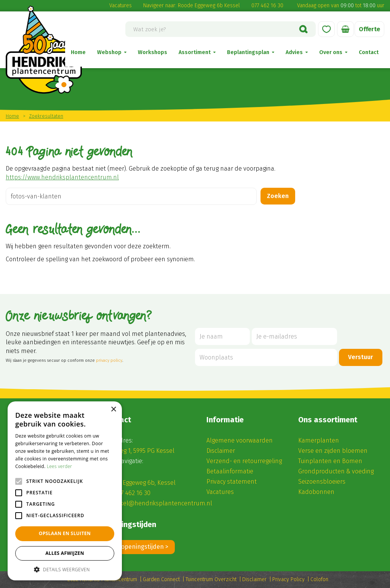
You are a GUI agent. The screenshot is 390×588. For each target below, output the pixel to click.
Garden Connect (161, 579)
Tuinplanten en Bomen (330, 461)
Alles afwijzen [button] (65, 553)
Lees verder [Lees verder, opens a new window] (60, 466)
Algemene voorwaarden (240, 440)
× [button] (113, 410)
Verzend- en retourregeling (244, 461)
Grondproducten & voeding (336, 471)
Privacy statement (232, 482)
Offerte (369, 29)
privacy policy (109, 360)
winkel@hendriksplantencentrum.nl (161, 503)
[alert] (65, 491)
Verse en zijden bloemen (333, 451)
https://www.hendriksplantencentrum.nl (62, 177)
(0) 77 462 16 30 (130, 493)
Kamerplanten (319, 440)
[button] (65, 569)
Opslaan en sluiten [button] (65, 533)
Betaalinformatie (230, 471)
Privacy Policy (289, 579)
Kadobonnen (316, 492)
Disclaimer (221, 451)
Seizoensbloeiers (322, 482)
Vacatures (121, 6)
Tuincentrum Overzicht (211, 579)
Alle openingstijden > (139, 547)
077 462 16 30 (267, 6)
